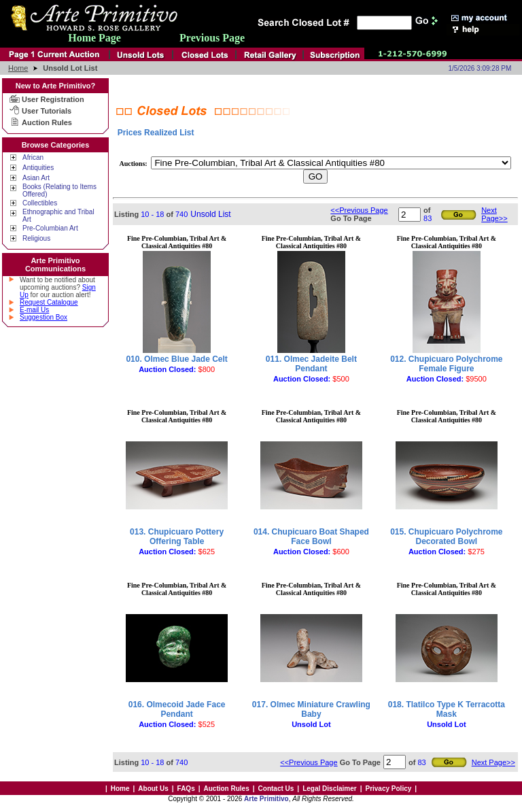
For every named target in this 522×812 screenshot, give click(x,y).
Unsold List (210, 214)
